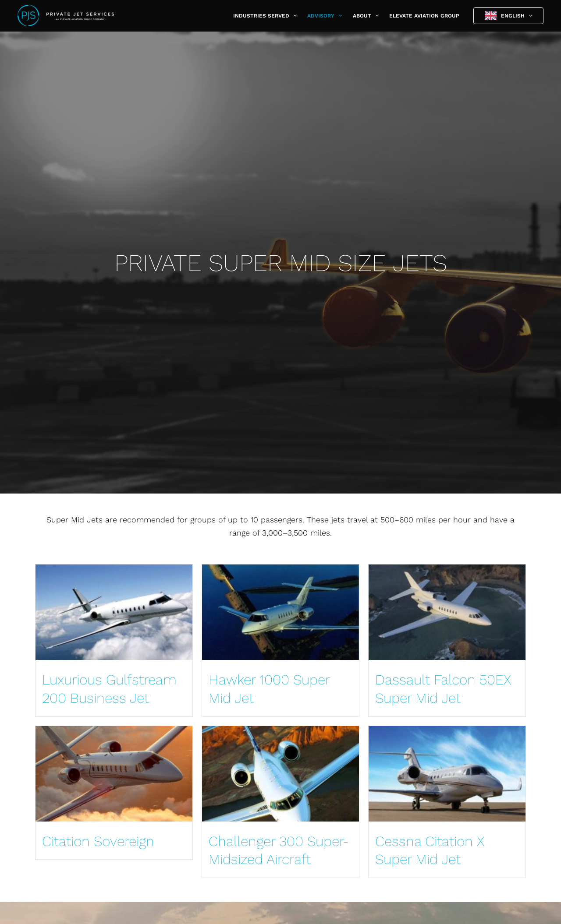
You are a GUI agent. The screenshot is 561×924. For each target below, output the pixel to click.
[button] (293, 16)
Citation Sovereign (98, 841)
